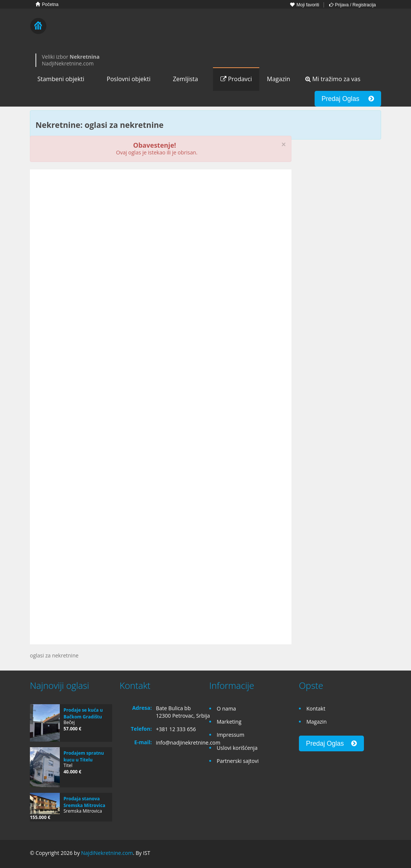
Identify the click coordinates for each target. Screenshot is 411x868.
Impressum (231, 735)
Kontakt (316, 708)
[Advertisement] (161, 233)
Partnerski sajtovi (238, 761)
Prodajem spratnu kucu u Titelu (84, 756)
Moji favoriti (305, 5)
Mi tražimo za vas (333, 79)
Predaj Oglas (348, 99)
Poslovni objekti (129, 79)
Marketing (229, 722)
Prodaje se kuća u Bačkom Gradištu (83, 713)
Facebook (342, 854)
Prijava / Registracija (353, 5)
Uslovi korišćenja (237, 748)
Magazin (278, 79)
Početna (47, 4)
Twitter (377, 854)
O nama (226, 708)
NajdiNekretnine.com (107, 853)
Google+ (358, 854)
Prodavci (236, 79)
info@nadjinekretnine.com (188, 743)
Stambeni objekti (61, 79)
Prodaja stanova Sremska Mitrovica (84, 802)
